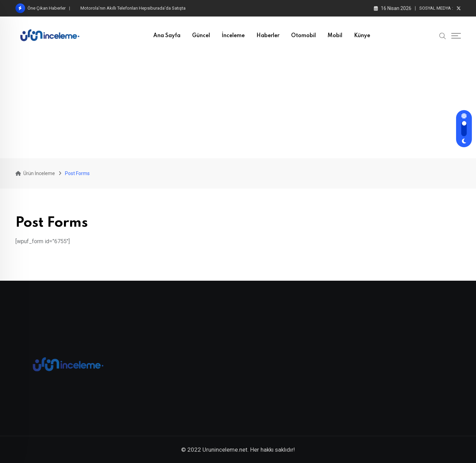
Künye (362, 36)
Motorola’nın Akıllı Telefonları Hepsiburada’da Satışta (133, 8)
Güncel (201, 36)
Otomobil (303, 36)
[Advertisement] (238, 107)
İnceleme (233, 36)
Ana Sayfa (167, 36)
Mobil (335, 36)
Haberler (268, 36)
